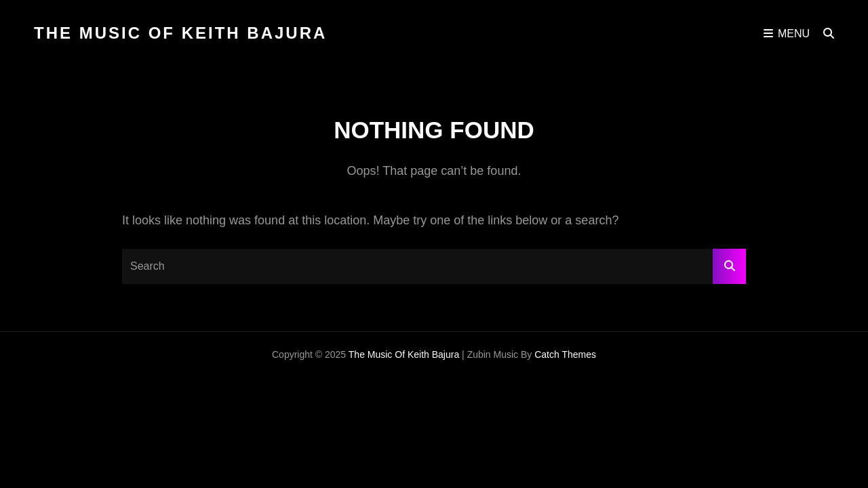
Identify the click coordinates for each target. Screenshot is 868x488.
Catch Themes (565, 354)
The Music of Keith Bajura (180, 33)
